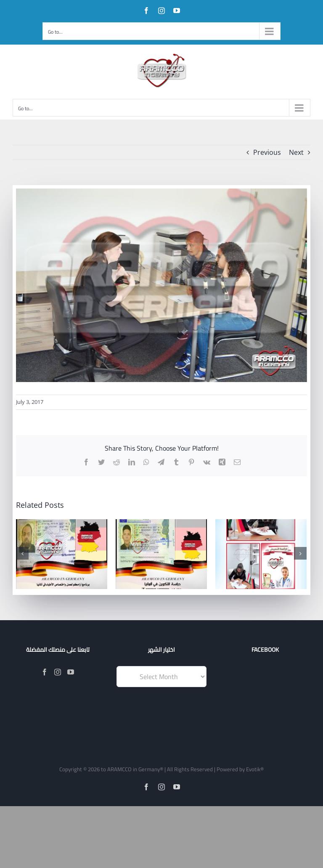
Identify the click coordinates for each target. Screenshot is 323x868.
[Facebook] (45, 672)
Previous (267, 152)
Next (296, 152)
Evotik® (255, 769)
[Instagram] (58, 672)
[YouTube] (71, 672)
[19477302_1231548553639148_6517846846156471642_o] (161, 285)
